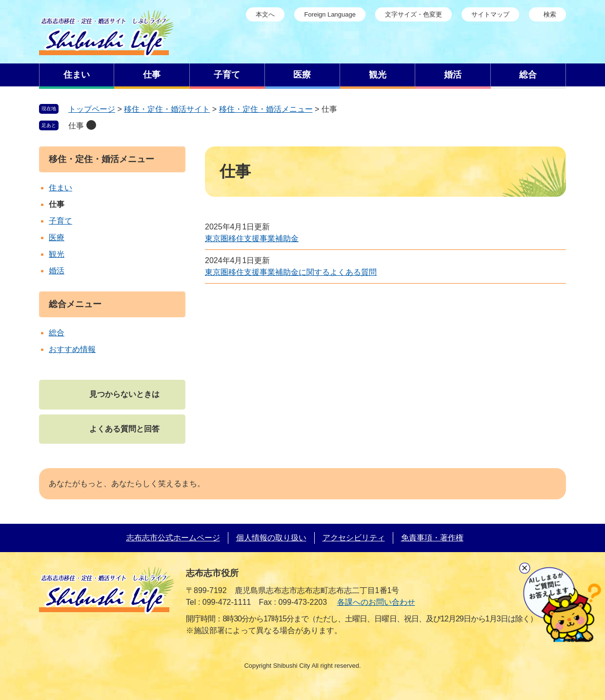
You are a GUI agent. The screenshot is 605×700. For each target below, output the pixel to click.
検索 (550, 14)
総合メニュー (75, 304)
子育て (60, 221)
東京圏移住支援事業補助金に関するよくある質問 (291, 272)
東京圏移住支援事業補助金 (252, 238)
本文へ (265, 14)
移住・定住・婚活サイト (167, 109)
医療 (57, 237)
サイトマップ (490, 14)
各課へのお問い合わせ (376, 602)
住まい (60, 188)
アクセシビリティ (354, 538)
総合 (57, 333)
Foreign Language (330, 14)
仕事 (76, 126)
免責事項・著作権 (432, 538)
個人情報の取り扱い (271, 538)
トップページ (92, 109)
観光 (57, 254)
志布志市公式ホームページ (173, 538)
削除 (91, 125)
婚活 (57, 271)
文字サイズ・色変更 (413, 14)
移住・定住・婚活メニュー (266, 109)
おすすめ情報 (72, 349)
